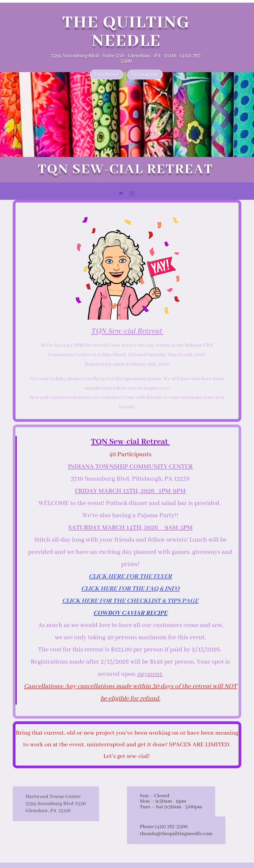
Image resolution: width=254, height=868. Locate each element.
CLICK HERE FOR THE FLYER (130, 576)
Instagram (145, 74)
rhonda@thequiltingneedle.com (176, 834)
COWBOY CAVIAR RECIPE (130, 613)
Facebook (107, 74)
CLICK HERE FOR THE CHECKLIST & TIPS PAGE (130, 601)
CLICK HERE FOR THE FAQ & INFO (130, 589)
